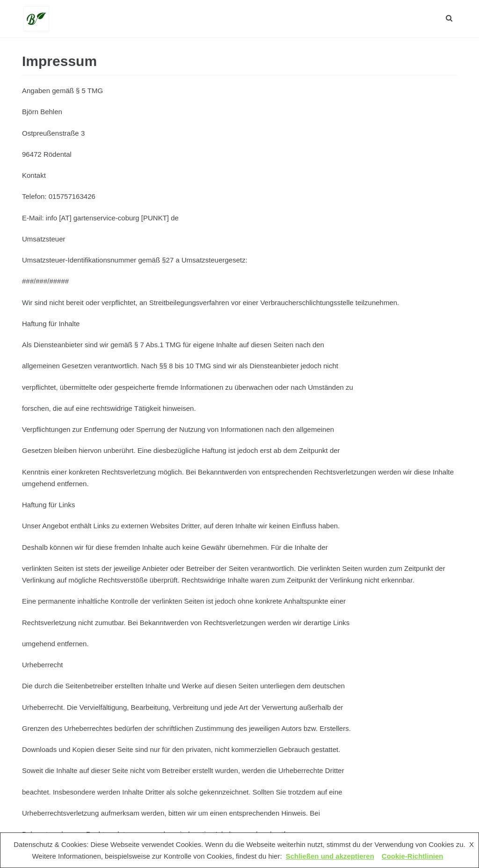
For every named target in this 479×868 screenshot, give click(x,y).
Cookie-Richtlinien (413, 856)
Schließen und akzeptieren (330, 856)
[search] (449, 18)
